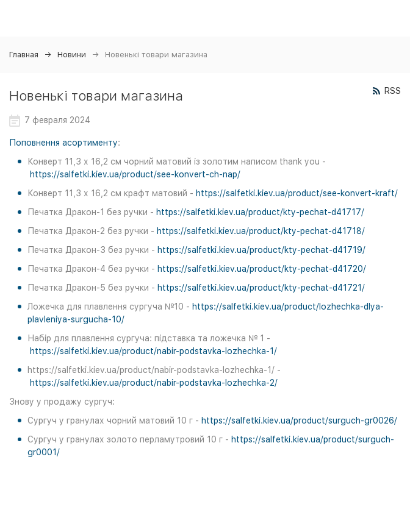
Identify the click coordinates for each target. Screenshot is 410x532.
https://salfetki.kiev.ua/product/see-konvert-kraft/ (297, 193)
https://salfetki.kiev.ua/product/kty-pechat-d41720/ (262, 269)
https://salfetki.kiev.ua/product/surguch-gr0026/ (299, 420)
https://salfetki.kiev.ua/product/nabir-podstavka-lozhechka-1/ (153, 351)
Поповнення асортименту (63, 143)
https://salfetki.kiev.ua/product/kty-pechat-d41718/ (261, 231)
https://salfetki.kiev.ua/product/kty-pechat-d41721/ (261, 288)
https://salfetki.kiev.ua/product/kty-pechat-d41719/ (261, 250)
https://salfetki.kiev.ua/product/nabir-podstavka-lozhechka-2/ (154, 383)
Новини (72, 55)
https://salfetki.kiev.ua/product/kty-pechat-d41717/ (260, 212)
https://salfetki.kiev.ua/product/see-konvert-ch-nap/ (135, 174)
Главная (24, 55)
